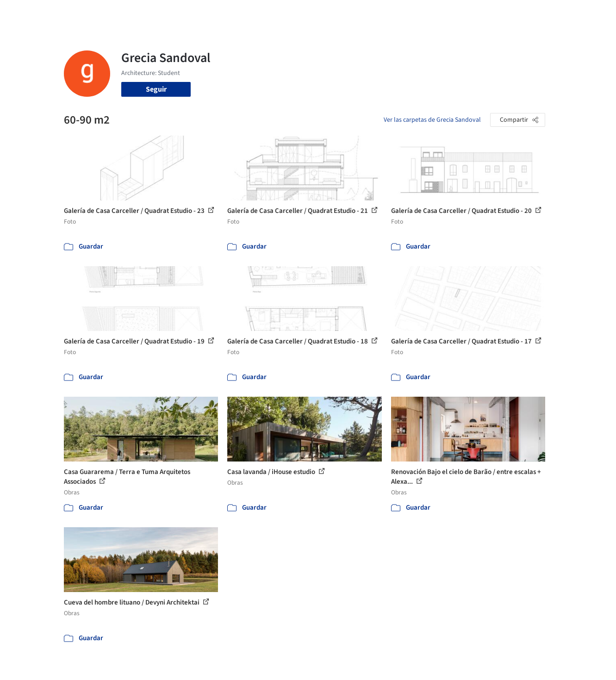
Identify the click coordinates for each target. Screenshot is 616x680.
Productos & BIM (351, 13)
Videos (429, 13)
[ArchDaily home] (31, 13)
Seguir (156, 89)
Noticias (398, 13)
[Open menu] (586, 13)
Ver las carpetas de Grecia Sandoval (432, 120)
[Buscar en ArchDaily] (160, 13)
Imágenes (302, 13)
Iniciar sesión (479, 13)
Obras (270, 13)
